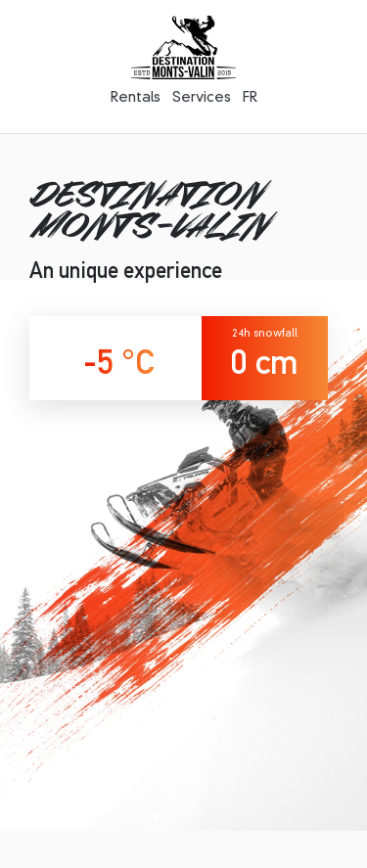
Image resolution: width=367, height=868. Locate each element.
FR (250, 98)
